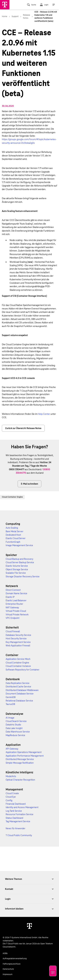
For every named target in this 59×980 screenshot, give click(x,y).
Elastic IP (10, 597)
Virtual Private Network (17, 615)
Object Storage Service (17, 569)
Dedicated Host (13, 535)
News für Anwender (15, 828)
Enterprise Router (14, 604)
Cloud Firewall (13, 631)
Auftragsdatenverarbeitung (15, 959)
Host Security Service (16, 639)
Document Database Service (20, 694)
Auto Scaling (12, 528)
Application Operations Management (24, 752)
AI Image (10, 718)
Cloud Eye (11, 797)
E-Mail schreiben (29, 484)
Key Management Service (18, 642)
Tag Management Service (18, 821)
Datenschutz (8, 969)
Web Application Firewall (18, 646)
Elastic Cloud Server (16, 538)
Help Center (44, 414)
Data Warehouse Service (18, 732)
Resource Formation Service (20, 814)
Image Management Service (19, 545)
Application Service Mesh (18, 659)
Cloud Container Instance (18, 666)
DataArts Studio (13, 725)
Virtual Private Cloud (16, 611)
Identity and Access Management (22, 807)
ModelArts (11, 776)
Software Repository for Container (22, 670)
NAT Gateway (12, 608)
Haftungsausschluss (12, 964)
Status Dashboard (14, 818)
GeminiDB (11, 697)
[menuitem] (31, 5)
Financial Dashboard (16, 804)
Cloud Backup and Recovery (19, 559)
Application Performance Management (25, 756)
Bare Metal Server (14, 531)
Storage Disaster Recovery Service (23, 577)
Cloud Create (12, 793)
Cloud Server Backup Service (20, 562)
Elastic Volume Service (17, 566)
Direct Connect (13, 590)
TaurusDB (10, 704)
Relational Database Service (19, 701)
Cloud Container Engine (12, 497)
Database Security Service (18, 635)
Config (9, 800)
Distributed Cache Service (18, 687)
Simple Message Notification (20, 763)
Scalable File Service (16, 573)
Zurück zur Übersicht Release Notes (23, 428)
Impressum (8, 974)
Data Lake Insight (14, 728)
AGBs (5, 953)
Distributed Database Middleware (22, 690)
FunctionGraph (13, 542)
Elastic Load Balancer (16, 600)
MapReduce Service (15, 735)
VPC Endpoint (13, 618)
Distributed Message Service (20, 759)
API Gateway (12, 749)
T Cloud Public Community (19, 835)
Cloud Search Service (16, 721)
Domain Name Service (16, 593)
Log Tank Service (14, 811)
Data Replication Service (18, 683)
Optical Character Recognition (20, 780)
